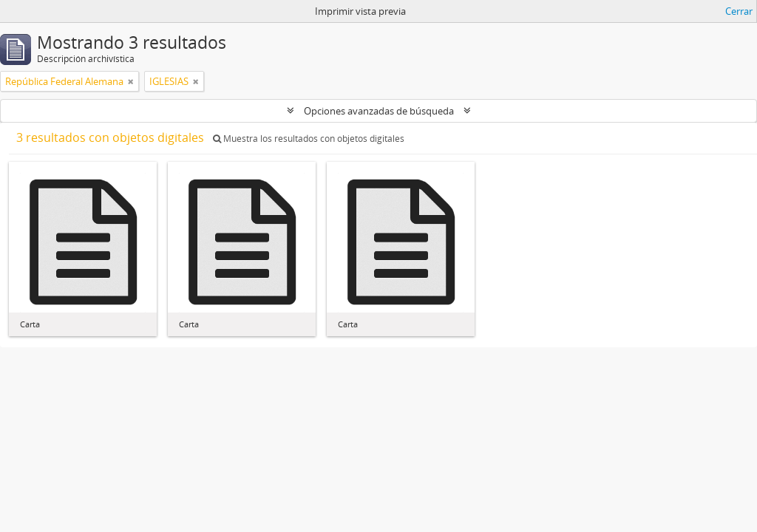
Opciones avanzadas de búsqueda (379, 111)
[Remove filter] (131, 81)
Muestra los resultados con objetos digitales (309, 139)
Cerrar (739, 11)
